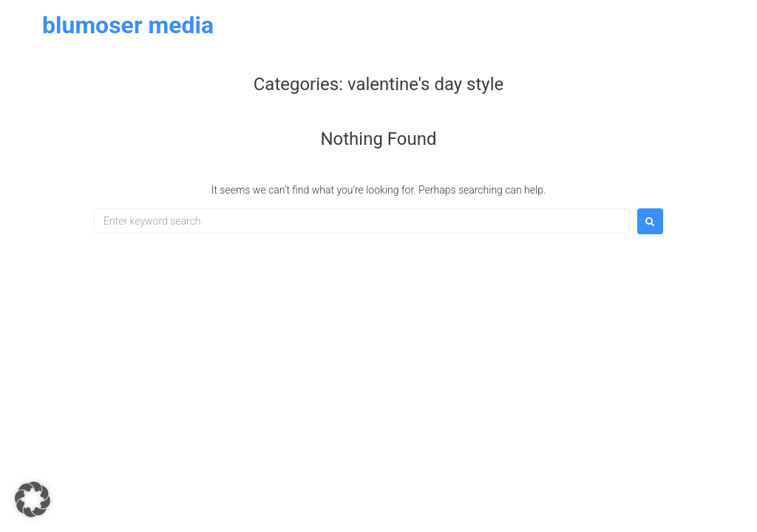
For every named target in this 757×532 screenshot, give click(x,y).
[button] (33, 499)
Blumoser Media (128, 25)
